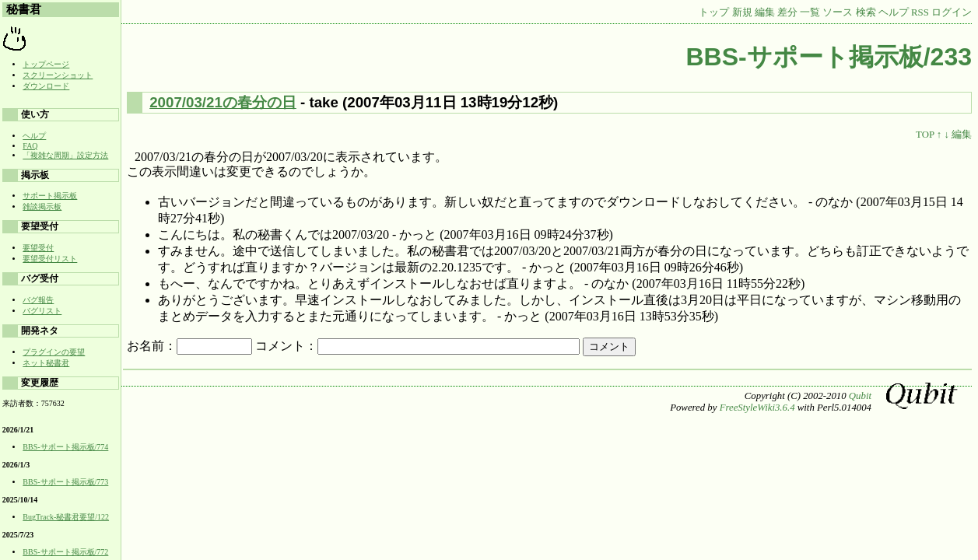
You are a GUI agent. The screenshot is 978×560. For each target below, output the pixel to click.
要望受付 (38, 248)
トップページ (46, 64)
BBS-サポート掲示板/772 (65, 552)
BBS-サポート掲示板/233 (829, 57)
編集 (765, 12)
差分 (787, 12)
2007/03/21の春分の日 (223, 102)
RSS (920, 12)
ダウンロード (46, 86)
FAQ (30, 146)
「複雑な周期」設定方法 (65, 155)
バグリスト (42, 311)
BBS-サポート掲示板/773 (65, 482)
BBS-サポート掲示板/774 (65, 447)
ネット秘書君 (46, 363)
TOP (925, 135)
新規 (742, 12)
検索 (866, 12)
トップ (714, 12)
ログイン (952, 12)
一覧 (810, 12)
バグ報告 (38, 300)
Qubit (860, 396)
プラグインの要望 (54, 352)
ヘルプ (894, 12)
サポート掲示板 (50, 196)
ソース (838, 12)
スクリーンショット (58, 75)
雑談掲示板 (42, 206)
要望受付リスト (50, 259)
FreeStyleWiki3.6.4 (757, 408)
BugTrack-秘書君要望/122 (66, 517)
